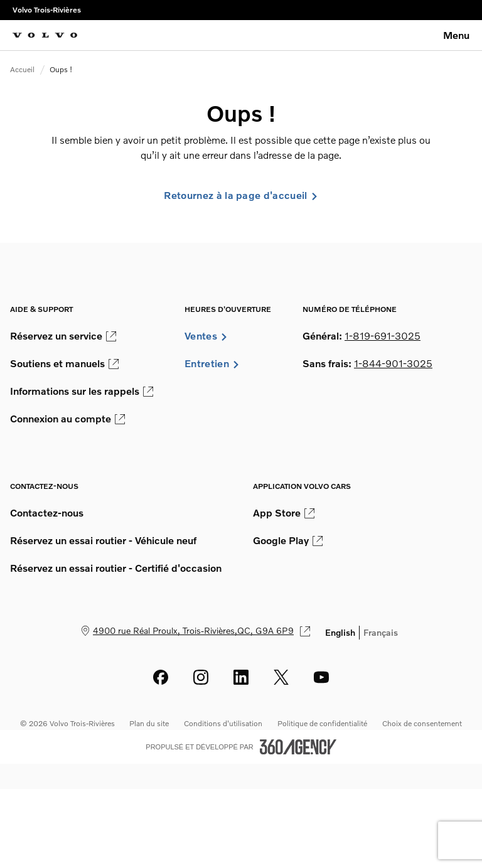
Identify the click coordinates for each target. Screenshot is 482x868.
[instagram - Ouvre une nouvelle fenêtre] (201, 677)
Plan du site (149, 723)
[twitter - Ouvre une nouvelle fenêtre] (281, 677)
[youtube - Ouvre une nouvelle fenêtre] (321, 677)
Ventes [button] (206, 336)
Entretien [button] (212, 363)
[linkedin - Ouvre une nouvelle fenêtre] (241, 677)
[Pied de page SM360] (298, 747)
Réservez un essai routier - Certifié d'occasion (116, 568)
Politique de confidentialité (322, 723)
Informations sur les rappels (82, 391)
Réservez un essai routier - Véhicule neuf (103, 540)
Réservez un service (63, 336)
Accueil (22, 69)
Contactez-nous (47, 513)
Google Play (288, 540)
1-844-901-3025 (393, 363)
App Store (284, 513)
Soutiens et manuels (64, 363)
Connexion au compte (67, 419)
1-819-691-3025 (383, 336)
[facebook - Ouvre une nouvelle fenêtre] (161, 677)
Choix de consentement (422, 723)
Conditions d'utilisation (223, 723)
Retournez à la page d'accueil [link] (241, 195)
